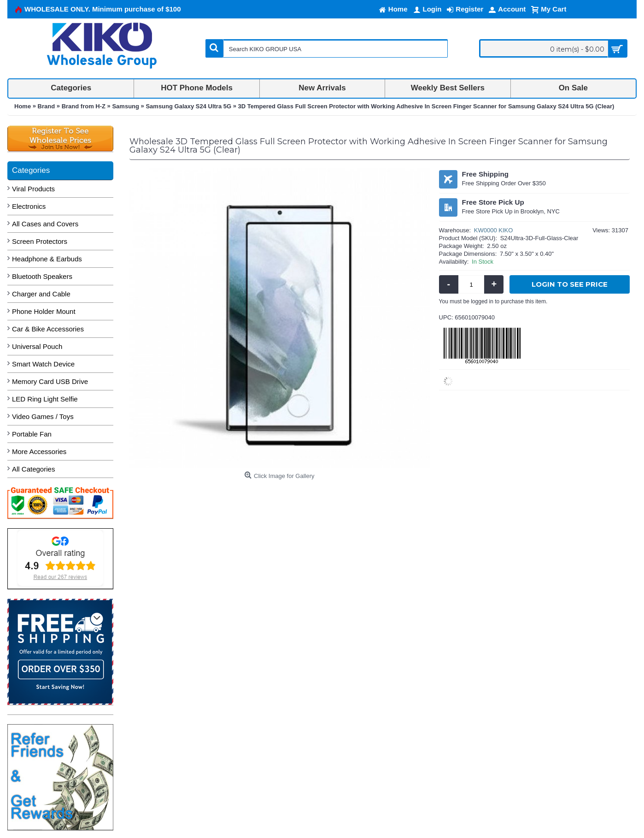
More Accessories (39, 451)
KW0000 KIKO (494, 230)
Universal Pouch (37, 346)
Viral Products (33, 189)
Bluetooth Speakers (42, 276)
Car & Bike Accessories (48, 329)
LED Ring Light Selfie (45, 399)
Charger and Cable (41, 294)
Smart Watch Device (43, 364)
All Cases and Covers (45, 224)
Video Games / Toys (43, 416)
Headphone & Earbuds (47, 259)
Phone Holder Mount (44, 311)
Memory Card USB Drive (50, 381)
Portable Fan (32, 434)
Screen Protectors (40, 241)
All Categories (33, 469)
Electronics (29, 206)
